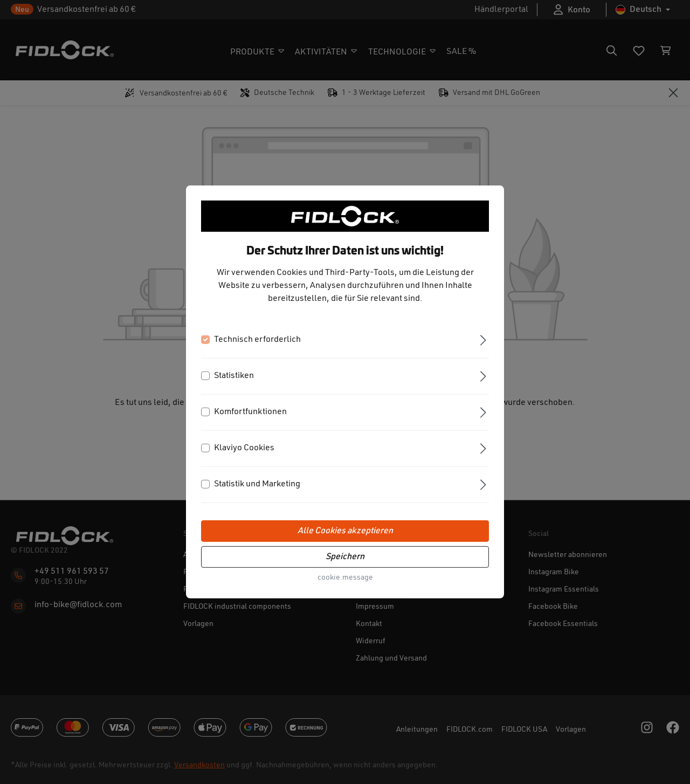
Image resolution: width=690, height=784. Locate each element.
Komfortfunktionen (250, 412)
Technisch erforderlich (257, 340)
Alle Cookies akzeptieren (345, 531)
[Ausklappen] (483, 339)
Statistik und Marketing (257, 484)
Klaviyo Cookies (244, 448)
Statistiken (234, 376)
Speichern (345, 557)
